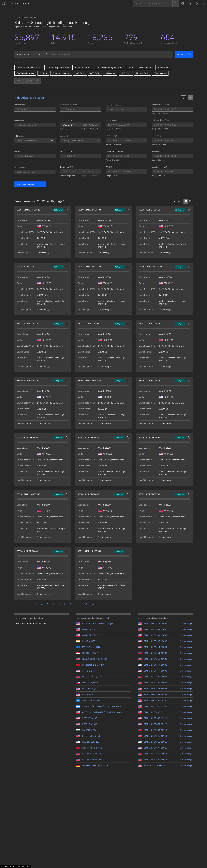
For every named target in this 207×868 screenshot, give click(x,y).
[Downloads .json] (179, 201)
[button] (67, 210)
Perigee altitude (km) (160, 120)
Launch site (65, 136)
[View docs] (183, 3)
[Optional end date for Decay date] (91, 172)
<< (18, 604)
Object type (19, 120)
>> (93, 604)
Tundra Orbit (160, 73)
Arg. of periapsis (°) (160, 167)
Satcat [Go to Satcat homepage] (19, 3)
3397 (85, 604)
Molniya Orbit (142, 73)
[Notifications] (197, 3)
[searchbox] (152, 3)
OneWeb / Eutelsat (25, 73)
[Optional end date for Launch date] (70, 125)
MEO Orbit (110, 73)
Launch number (66, 151)
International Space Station (29, 67)
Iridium (43, 73)
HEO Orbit (125, 73)
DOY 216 (4, 866)
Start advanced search (30, 184)
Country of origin (21, 167)
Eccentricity (156, 136)
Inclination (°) (157, 151)
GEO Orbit (95, 73)
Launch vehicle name (69, 105)
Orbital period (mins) (114, 151)
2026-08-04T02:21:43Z (20, 866)
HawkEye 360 (146, 67)
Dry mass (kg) (111, 136)
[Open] (52, 125)
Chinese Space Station (58, 67)
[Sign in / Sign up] (204, 3)
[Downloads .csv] (174, 201)
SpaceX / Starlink (83, 67)
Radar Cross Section (114, 105)
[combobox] (29, 54)
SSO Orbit (80, 73)
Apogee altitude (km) (160, 105)
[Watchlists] (190, 3)
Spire (131, 67)
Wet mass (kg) (112, 120)
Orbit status (19, 136)
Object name (20, 105)
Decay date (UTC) (67, 167)
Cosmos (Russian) (61, 73)
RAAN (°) (110, 167)
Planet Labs (163, 67)
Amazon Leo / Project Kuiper (109, 67)
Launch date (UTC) (68, 120)
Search (184, 54)
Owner (17, 151)
